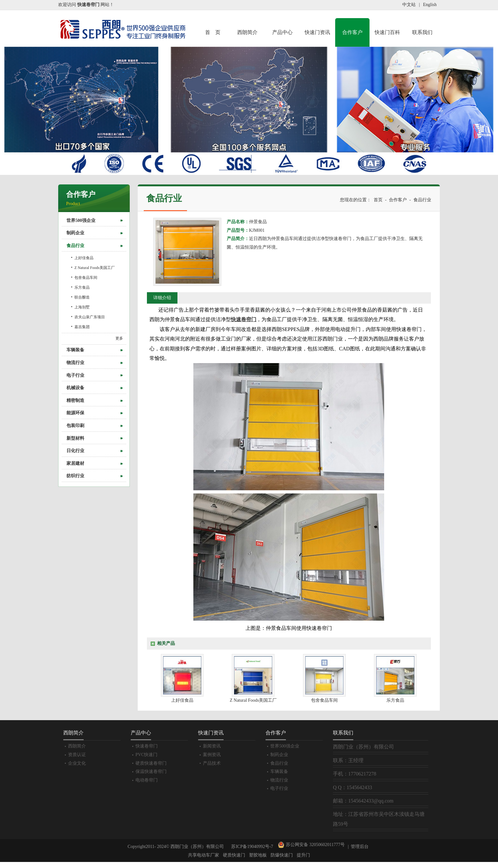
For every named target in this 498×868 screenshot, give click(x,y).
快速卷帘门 (147, 746)
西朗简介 (247, 32)
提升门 (303, 855)
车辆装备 (75, 350)
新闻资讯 (212, 746)
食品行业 (75, 246)
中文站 (409, 5)
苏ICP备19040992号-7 (252, 847)
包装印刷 (75, 426)
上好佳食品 (84, 258)
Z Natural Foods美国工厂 (95, 268)
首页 (378, 200)
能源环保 (75, 413)
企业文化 (77, 763)
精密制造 (75, 400)
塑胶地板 (258, 855)
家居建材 (75, 463)
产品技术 (212, 763)
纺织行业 (75, 476)
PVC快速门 (146, 755)
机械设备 (75, 388)
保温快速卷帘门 (151, 772)
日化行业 (75, 451)
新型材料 (75, 438)
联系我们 (422, 32)
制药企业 (75, 233)
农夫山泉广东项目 (90, 317)
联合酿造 (82, 297)
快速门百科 (387, 32)
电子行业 (75, 375)
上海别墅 (82, 307)
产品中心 (282, 32)
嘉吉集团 (82, 327)
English (430, 5)
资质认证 (77, 755)
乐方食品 (82, 287)
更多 (119, 338)
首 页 (213, 32)
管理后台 (360, 847)
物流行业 (75, 363)
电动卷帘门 (147, 780)
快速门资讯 (317, 32)
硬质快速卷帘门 (151, 763)
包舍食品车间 (86, 278)
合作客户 (352, 32)
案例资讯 (212, 755)
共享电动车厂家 (204, 855)
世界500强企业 (81, 220)
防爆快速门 (282, 855)
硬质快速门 (234, 855)
